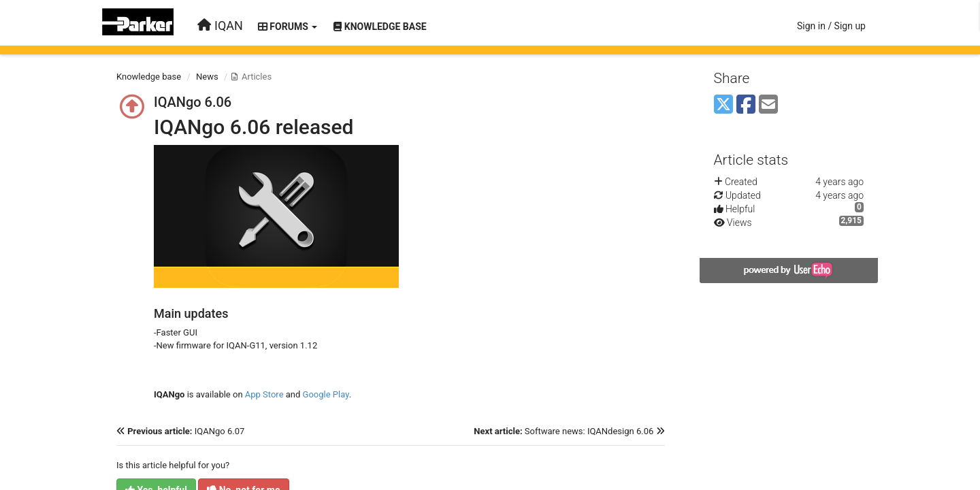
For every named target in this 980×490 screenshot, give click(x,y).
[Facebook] (746, 105)
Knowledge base (149, 77)
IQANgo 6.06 (193, 102)
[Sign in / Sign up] (831, 26)
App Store (263, 394)
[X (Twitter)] (723, 105)
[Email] (768, 105)
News (207, 77)
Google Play (326, 394)
